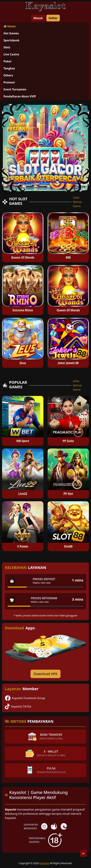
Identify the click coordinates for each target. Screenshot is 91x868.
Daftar (53, 18)
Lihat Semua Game (77, 202)
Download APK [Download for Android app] (45, 674)
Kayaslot (44, 863)
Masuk (38, 18)
